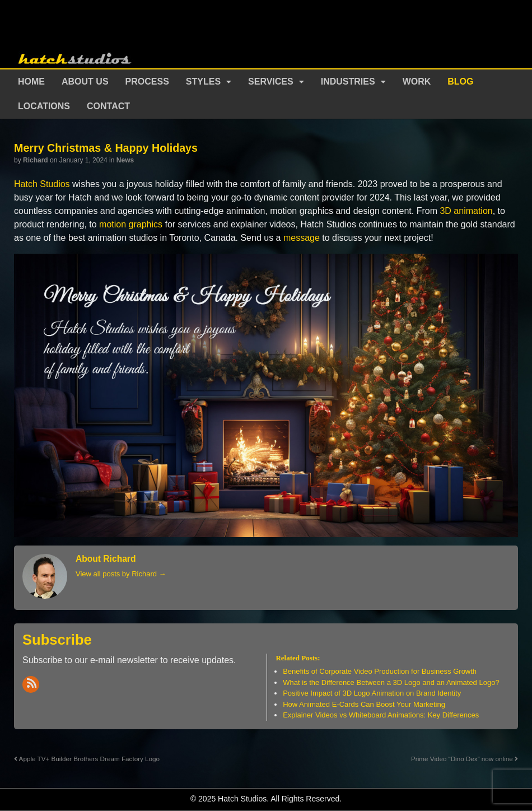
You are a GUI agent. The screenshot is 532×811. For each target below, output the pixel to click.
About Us (85, 81)
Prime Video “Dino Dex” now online (465, 759)
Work (417, 81)
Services (271, 81)
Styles (203, 81)
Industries (348, 81)
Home (31, 81)
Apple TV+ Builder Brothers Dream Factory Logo (87, 759)
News (125, 160)
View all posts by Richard (121, 574)
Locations (44, 106)
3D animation (466, 211)
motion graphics (131, 224)
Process (147, 81)
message (302, 238)
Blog (460, 81)
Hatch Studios (42, 184)
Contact (108, 106)
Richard (36, 160)
